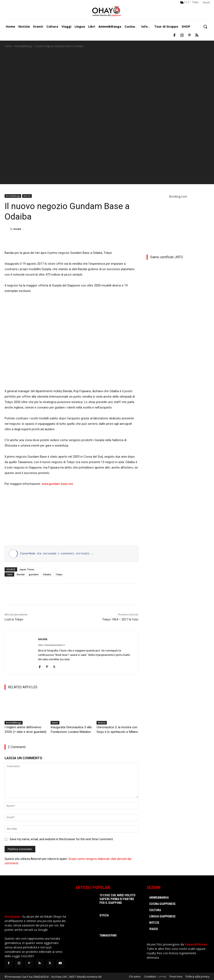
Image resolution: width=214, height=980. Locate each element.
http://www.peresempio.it (51, 645)
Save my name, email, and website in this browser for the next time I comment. (62, 838)
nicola (17, 229)
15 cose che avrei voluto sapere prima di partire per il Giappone (118, 899)
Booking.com (178, 196)
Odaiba (47, 574)
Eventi (55, 723)
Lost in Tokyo (14, 619)
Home (8, 46)
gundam (34, 574)
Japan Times (27, 569)
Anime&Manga (23, 46)
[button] (205, 27)
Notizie (27, 196)
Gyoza (103, 915)
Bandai (21, 574)
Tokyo (59, 574)
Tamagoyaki (107, 935)
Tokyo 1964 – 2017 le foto (120, 619)
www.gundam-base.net (57, 484)
